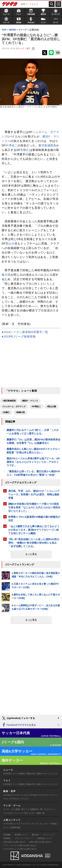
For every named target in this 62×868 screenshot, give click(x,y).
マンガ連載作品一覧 (34, 809)
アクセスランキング (29, 824)
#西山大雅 (51, 407)
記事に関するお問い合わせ (40, 842)
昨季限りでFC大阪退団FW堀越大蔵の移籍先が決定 (34, 519)
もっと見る (31, 554)
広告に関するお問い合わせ (14, 842)
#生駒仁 (6, 412)
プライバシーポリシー (24, 838)
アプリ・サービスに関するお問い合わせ (20, 845)
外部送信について (44, 838)
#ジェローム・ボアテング (14, 407)
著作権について (21, 835)
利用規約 (7, 838)
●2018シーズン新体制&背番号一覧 (25, 332)
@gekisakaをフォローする (18, 718)
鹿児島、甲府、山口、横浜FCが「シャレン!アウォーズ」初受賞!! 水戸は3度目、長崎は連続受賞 (34, 494)
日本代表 (7, 774)
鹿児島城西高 (47, 145)
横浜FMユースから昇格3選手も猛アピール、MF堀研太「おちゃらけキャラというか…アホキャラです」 (33, 462)
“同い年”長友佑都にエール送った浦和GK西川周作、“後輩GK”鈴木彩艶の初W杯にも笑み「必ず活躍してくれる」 (34, 543)
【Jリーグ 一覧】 (23, 48)
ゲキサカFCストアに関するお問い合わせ (20, 849)
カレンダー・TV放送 (48, 824)
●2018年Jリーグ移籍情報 (19, 337)
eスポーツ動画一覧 (37, 813)
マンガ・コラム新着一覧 (13, 809)
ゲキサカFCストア (11, 824)
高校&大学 (31, 774)
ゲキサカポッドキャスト (19, 799)
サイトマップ (48, 835)
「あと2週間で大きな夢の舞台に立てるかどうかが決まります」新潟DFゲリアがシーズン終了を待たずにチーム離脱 (34, 530)
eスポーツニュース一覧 (17, 813)
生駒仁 (54, 107)
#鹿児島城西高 (9, 401)
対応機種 (7, 835)
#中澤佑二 (36, 407)
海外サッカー (42, 774)
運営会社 (35, 835)
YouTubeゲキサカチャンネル (15, 795)
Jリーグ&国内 (19, 774)
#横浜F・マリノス (30, 401)
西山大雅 (12, 244)
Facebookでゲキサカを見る (19, 725)
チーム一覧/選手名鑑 (12, 827)
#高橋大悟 (20, 412)
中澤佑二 (12, 145)
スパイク (54, 774)
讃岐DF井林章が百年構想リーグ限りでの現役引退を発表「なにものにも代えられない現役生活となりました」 (34, 507)
